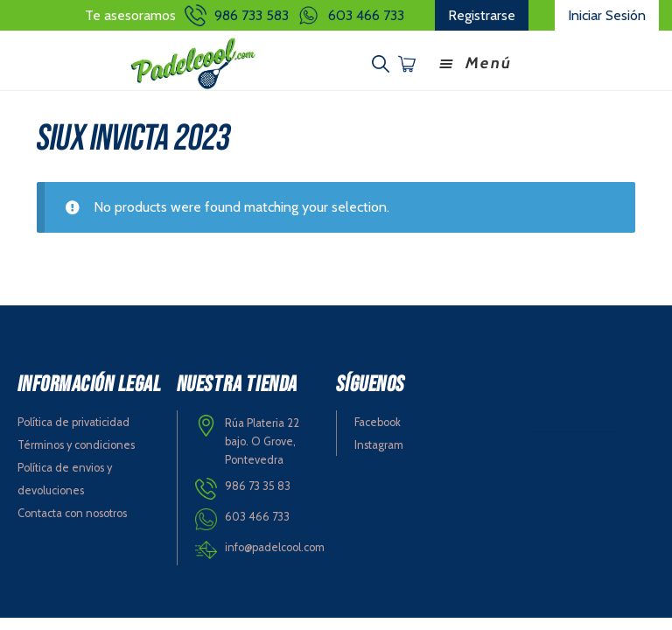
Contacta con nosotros (72, 513)
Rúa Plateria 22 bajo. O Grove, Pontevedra (262, 441)
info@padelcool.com (275, 547)
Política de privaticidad (73, 422)
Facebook (378, 422)
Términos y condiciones (76, 445)
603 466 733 (366, 15)
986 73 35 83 (258, 486)
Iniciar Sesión (607, 15)
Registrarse (482, 15)
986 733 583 (252, 15)
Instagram (379, 445)
